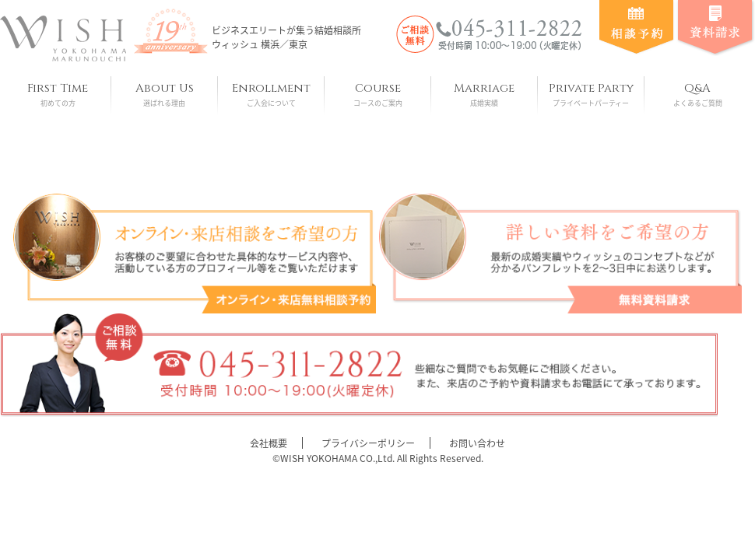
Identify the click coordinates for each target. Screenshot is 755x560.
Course (378, 94)
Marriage (485, 94)
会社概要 (269, 443)
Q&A (698, 94)
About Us (165, 94)
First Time (58, 94)
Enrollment (271, 94)
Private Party (591, 94)
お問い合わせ (477, 443)
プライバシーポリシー (368, 443)
